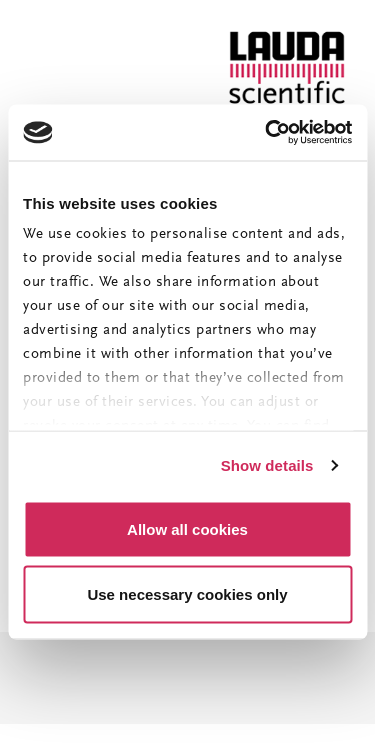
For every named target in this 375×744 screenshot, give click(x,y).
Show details (267, 465)
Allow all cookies (187, 528)
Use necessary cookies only (187, 594)
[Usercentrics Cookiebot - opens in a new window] (267, 133)
